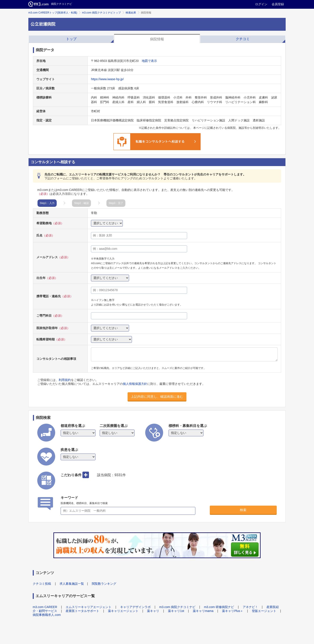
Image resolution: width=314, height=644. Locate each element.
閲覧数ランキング (104, 584)
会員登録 (278, 4)
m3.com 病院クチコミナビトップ (101, 13)
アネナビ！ (250, 607)
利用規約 (65, 380)
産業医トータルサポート (82, 611)
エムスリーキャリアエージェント (89, 607)
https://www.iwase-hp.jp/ (107, 79)
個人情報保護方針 (135, 384)
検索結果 (131, 13)
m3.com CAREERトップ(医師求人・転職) (53, 13)
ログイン (261, 4)
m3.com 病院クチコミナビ (177, 607)
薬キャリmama (203, 611)
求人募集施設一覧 (72, 584)
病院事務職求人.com (47, 615)
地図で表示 (149, 61)
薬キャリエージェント (123, 611)
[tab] (71, 39)
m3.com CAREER (45, 607)
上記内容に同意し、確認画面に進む (157, 397)
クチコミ (243, 39)
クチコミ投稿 (42, 584)
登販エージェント (264, 611)
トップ (71, 39)
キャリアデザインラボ (135, 607)
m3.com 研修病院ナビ (219, 607)
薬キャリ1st (176, 611)
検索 (243, 510)
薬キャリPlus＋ (233, 611)
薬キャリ (153, 611)
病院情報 (157, 39)
